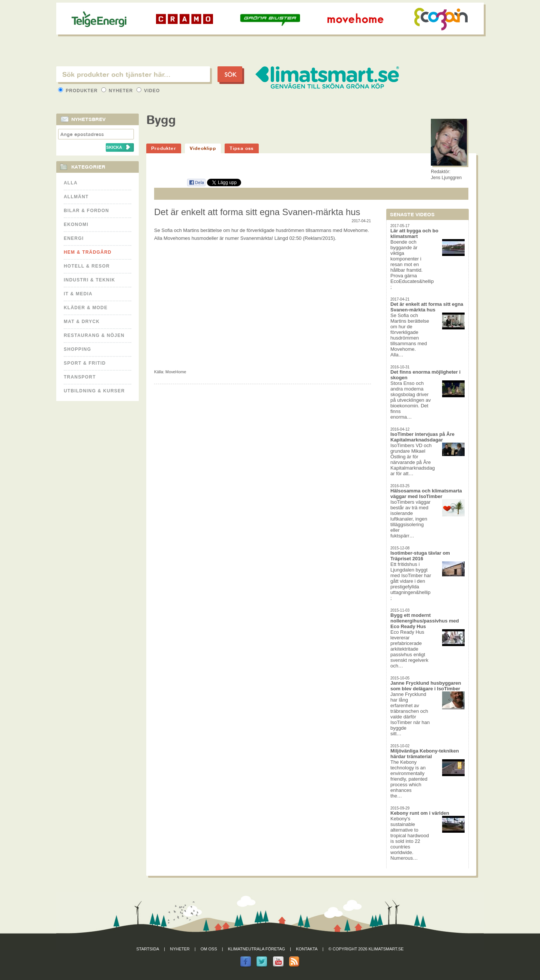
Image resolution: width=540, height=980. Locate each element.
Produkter (79, 91)
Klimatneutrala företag (256, 949)
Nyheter (118, 91)
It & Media (78, 294)
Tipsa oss (242, 148)
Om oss (209, 949)
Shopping (77, 349)
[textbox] (133, 74)
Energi (74, 238)
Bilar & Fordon (86, 211)
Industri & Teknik (89, 280)
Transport (80, 377)
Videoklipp (203, 148)
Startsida (148, 949)
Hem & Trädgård (88, 252)
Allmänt (76, 197)
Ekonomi (76, 224)
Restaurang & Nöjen (94, 335)
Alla (71, 183)
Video (148, 91)
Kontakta (307, 949)
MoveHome (176, 372)
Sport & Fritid (85, 363)
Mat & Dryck (82, 322)
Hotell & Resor (87, 266)
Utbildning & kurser (94, 391)
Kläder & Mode (86, 308)
